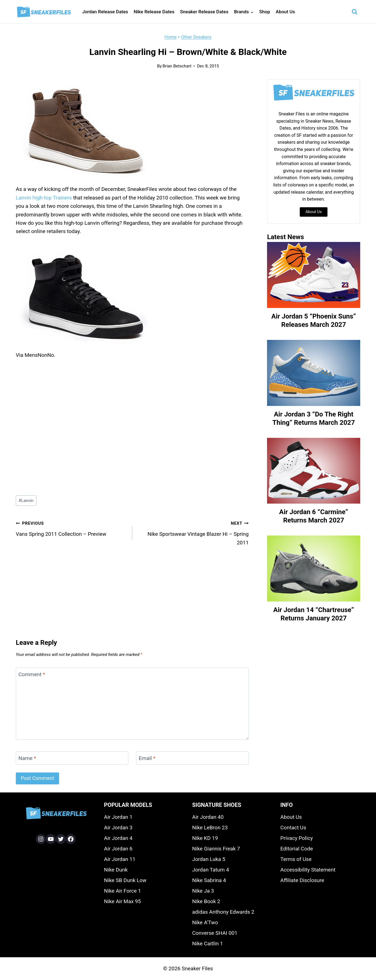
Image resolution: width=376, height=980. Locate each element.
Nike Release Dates (154, 12)
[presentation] (314, 275)
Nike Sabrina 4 (209, 880)
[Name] (72, 758)
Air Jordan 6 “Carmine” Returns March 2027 (314, 516)
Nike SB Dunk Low (125, 880)
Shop (265, 12)
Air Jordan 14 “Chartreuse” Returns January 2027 (314, 614)
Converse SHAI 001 (215, 933)
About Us (285, 12)
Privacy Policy (297, 838)
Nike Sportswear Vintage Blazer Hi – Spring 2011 (193, 532)
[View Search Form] (355, 12)
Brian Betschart (177, 66)
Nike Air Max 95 (122, 901)
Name (27, 758)
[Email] (192, 758)
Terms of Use (296, 859)
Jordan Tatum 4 (211, 870)
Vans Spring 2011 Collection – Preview (71, 528)
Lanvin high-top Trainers (44, 198)
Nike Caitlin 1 (208, 944)
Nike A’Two (205, 922)
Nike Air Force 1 (122, 891)
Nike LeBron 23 (210, 828)
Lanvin (26, 501)
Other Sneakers (196, 37)
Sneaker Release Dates (204, 12)
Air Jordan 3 (118, 828)
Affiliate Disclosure (302, 880)
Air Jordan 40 (208, 817)
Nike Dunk (116, 870)
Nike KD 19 (205, 838)
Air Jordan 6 (118, 849)
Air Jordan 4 (118, 838)
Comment (32, 674)
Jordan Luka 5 (209, 859)
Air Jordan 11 (120, 859)
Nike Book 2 (206, 901)
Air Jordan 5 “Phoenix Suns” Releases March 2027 (314, 320)
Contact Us (293, 828)
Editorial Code (297, 849)
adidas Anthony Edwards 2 (223, 912)
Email (147, 758)
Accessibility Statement (308, 870)
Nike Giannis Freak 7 (216, 849)
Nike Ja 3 (203, 891)
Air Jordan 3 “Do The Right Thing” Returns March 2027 (313, 418)
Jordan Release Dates (105, 12)
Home (170, 37)
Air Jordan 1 (118, 817)
